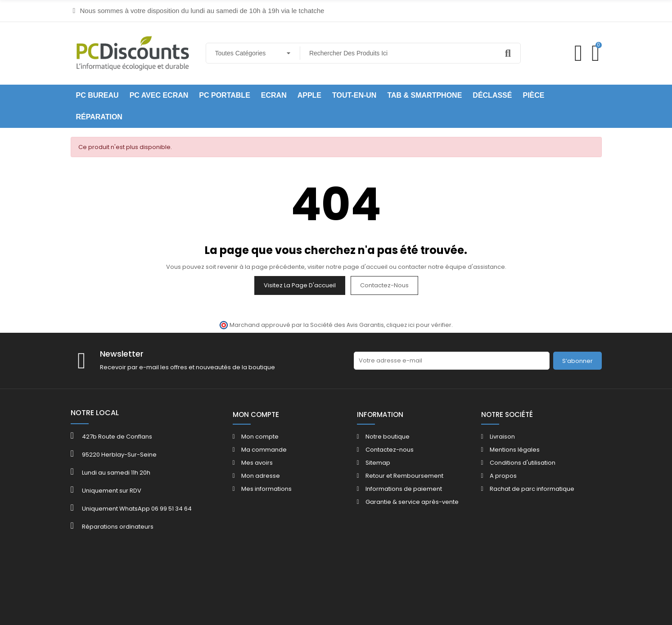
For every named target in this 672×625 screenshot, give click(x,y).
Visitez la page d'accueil (300, 285)
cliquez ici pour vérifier (419, 325)
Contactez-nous (384, 285)
